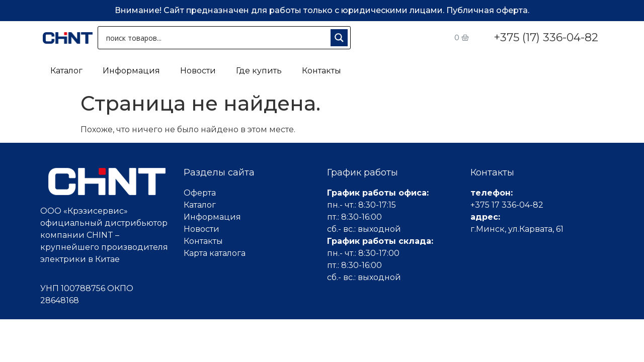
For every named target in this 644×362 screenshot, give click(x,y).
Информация (131, 71)
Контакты (321, 71)
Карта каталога (215, 253)
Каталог (66, 71)
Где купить (259, 71)
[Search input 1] (216, 38)
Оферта (200, 193)
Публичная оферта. (488, 10)
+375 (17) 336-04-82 (546, 37)
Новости (198, 71)
